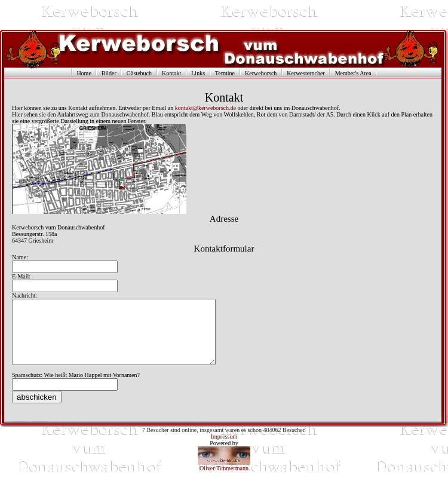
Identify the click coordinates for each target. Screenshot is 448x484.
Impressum (224, 449)
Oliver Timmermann (224, 481)
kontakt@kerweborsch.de (205, 108)
